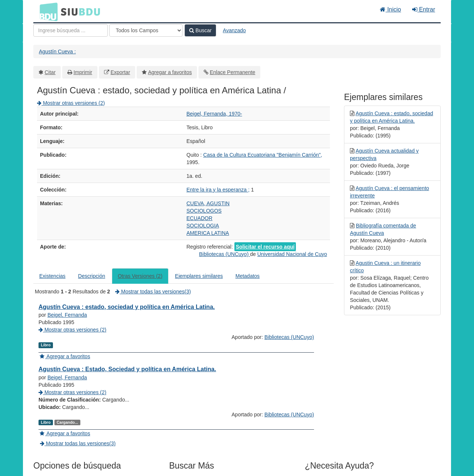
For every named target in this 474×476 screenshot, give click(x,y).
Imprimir (83, 72)
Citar (50, 72)
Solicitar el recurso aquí (265, 247)
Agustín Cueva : (57, 51)
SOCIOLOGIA (203, 226)
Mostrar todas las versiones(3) (153, 292)
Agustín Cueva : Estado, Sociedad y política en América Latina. (127, 369)
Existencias (52, 276)
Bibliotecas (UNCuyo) (224, 254)
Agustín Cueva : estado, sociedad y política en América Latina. (127, 307)
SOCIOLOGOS (204, 211)
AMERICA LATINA (208, 233)
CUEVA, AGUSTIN (208, 203)
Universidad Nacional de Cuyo (292, 254)
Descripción (92, 276)
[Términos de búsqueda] (71, 30)
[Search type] (146, 30)
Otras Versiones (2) (140, 276)
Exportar (120, 72)
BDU (47, 11)
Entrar (424, 9)
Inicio (390, 9)
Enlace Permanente (232, 72)
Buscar (200, 30)
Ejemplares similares (199, 276)
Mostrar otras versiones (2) (71, 103)
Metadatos (248, 276)
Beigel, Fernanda (67, 315)
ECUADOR (200, 218)
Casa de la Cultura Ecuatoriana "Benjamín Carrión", (263, 155)
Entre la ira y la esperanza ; (218, 190)
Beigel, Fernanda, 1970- (214, 114)
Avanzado (234, 30)
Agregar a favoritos (170, 72)
